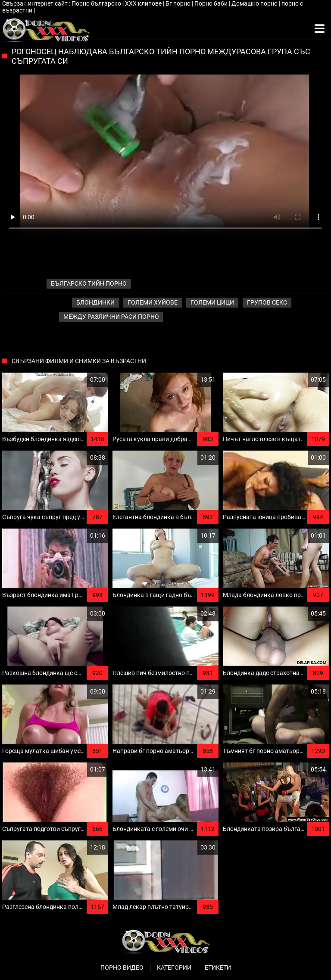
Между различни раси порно (111, 317)
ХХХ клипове (144, 3)
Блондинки (95, 302)
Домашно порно (255, 3)
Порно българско (97, 3)
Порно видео (122, 968)
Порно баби (212, 3)
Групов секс (267, 302)
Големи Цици (212, 302)
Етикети (218, 968)
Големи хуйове (153, 302)
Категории (174, 968)
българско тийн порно (89, 283)
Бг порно (179, 3)
